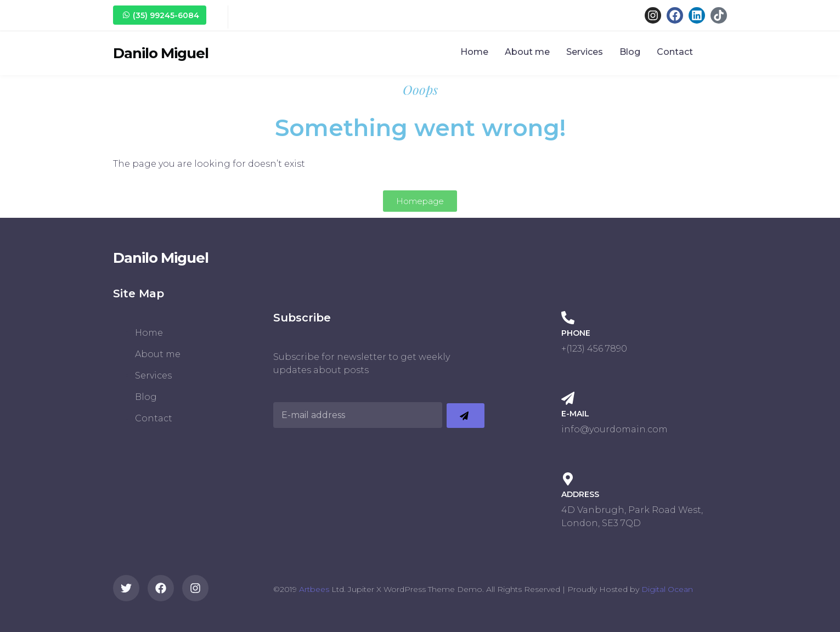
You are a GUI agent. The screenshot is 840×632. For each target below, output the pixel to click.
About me (527, 52)
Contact (675, 52)
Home (474, 52)
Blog (630, 52)
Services (585, 52)
